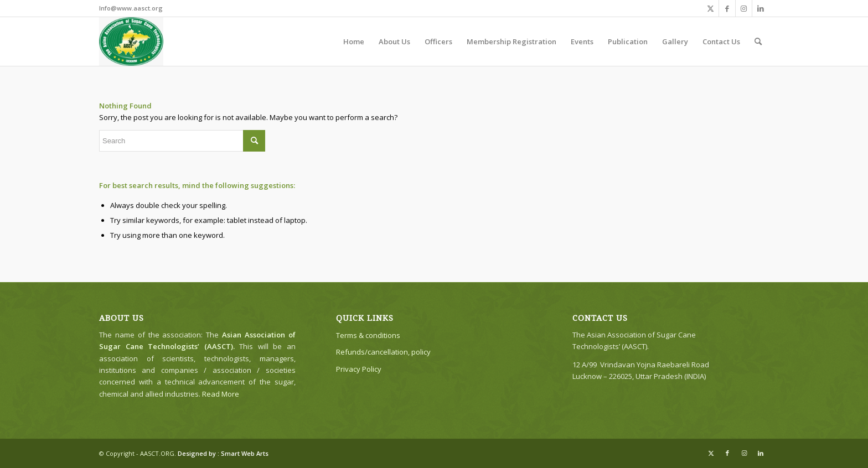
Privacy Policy (359, 369)
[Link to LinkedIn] (761, 8)
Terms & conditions (368, 335)
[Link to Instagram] (744, 8)
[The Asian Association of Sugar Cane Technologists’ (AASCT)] (131, 41)
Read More (221, 394)
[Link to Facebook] (727, 8)
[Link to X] (711, 8)
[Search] (758, 41)
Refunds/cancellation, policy (383, 352)
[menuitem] (354, 41)
